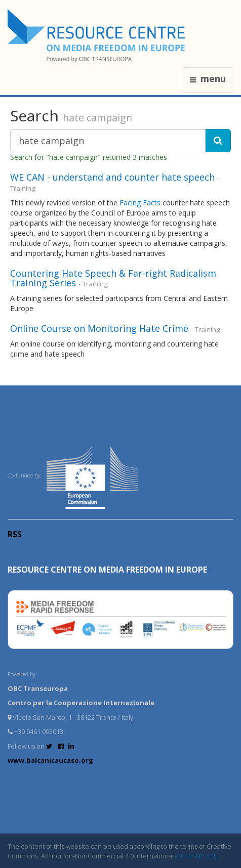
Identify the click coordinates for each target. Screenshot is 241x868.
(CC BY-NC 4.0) (196, 856)
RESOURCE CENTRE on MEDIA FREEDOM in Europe (107, 570)
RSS (15, 534)
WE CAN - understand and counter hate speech (112, 177)
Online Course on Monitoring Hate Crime (99, 328)
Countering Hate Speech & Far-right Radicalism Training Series (113, 278)
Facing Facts (140, 203)
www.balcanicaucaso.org (50, 760)
